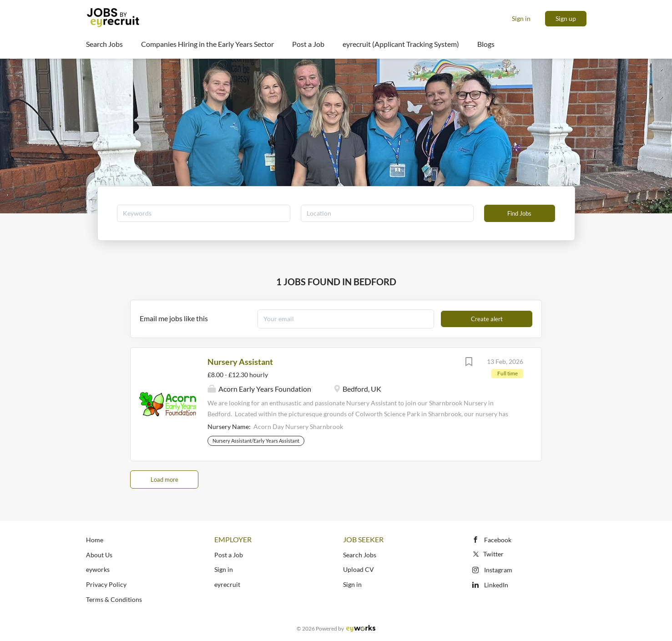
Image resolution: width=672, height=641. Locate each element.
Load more (164, 479)
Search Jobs (360, 555)
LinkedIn (496, 585)
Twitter (488, 554)
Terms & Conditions (114, 599)
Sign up (566, 18)
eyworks (98, 569)
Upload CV (359, 569)
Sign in (521, 18)
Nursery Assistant (240, 362)
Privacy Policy (106, 584)
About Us (99, 555)
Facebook (498, 540)
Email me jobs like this (174, 318)
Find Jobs (519, 213)
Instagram (498, 570)
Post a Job (229, 555)
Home (95, 540)
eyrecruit (227, 584)
